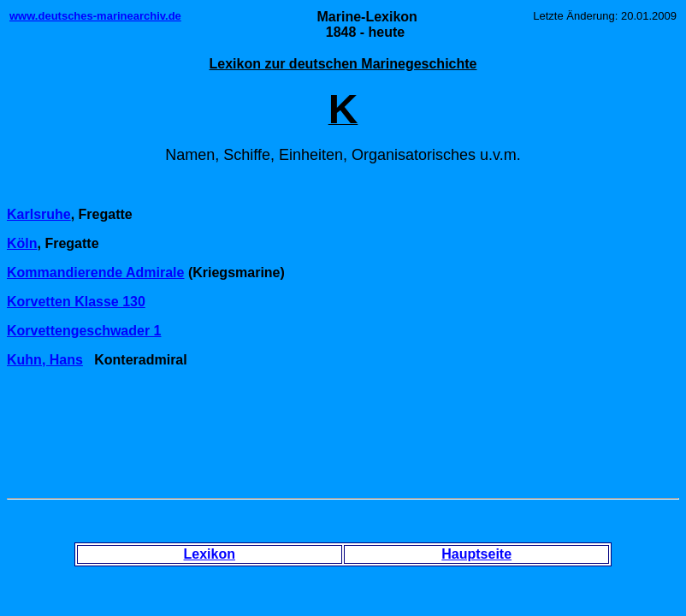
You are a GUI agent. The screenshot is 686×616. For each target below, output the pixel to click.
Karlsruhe (39, 214)
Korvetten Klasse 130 (76, 302)
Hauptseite (476, 554)
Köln (22, 243)
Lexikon (210, 554)
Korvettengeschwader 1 (84, 331)
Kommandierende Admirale (95, 272)
